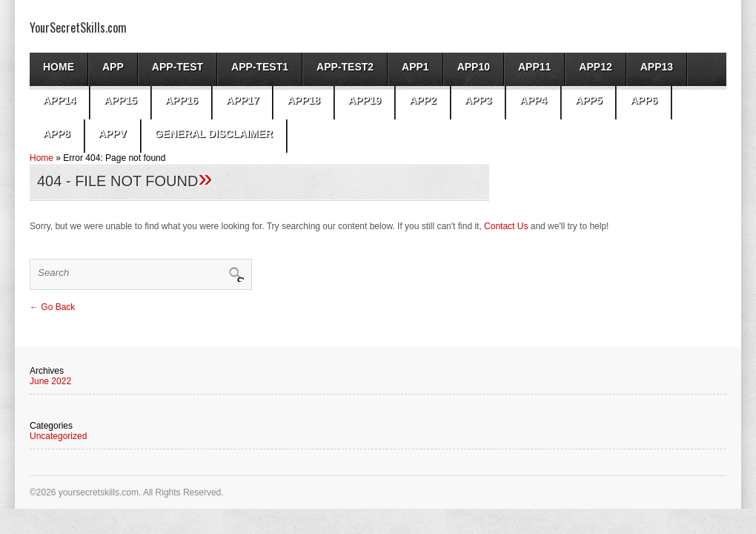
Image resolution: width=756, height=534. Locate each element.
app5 (589, 100)
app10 (474, 67)
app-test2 (345, 67)
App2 (423, 100)
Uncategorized (58, 436)
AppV (113, 133)
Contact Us (506, 226)
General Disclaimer (214, 133)
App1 (415, 67)
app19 (365, 100)
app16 (182, 100)
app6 (644, 100)
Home (59, 67)
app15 (120, 100)
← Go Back (52, 307)
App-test (178, 67)
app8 (57, 133)
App (113, 67)
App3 (478, 100)
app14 (59, 100)
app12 (595, 67)
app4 (533, 100)
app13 (657, 67)
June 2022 (50, 381)
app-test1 (260, 67)
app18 (303, 100)
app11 (534, 67)
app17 (242, 100)
